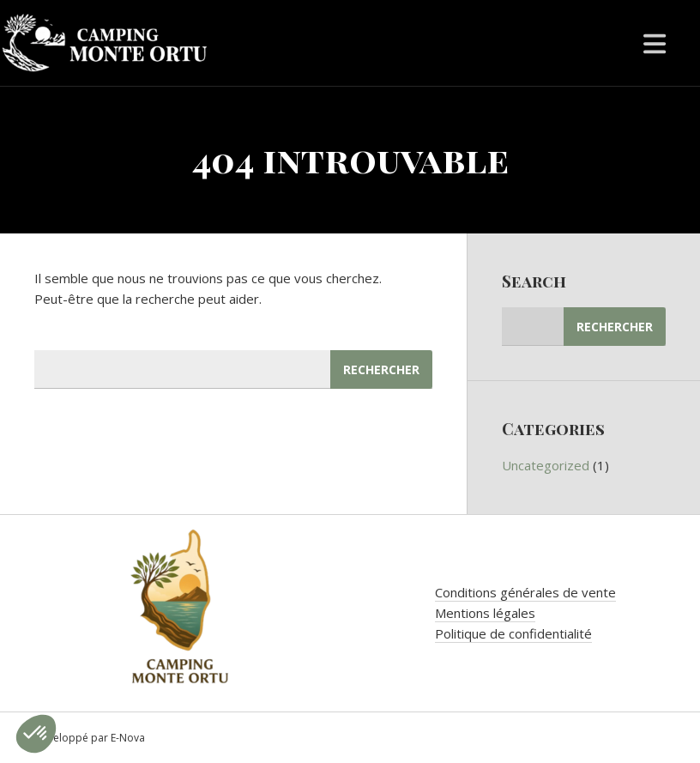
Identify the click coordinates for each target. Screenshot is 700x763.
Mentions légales (485, 613)
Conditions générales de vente (525, 592)
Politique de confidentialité (513, 633)
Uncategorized (546, 465)
